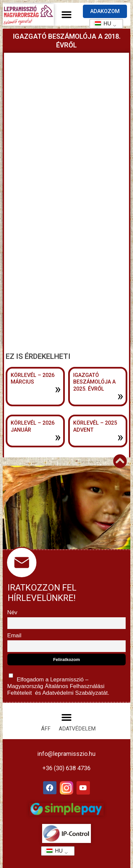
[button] (66, 15)
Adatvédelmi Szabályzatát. (75, 693)
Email (15, 635)
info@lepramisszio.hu (66, 754)
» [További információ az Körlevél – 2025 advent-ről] (120, 437)
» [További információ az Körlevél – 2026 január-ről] (58, 437)
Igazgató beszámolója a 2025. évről (94, 382)
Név (12, 612)
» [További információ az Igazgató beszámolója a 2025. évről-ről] (120, 396)
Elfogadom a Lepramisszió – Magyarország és (58, 683)
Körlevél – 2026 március (33, 379)
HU (101, 24)
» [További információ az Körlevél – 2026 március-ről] (58, 389)
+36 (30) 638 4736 (66, 768)
